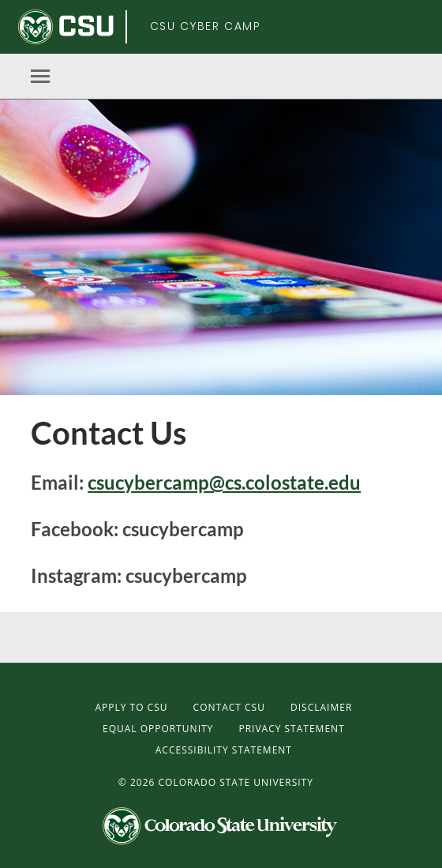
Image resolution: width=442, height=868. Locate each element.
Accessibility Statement (224, 750)
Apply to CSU (131, 707)
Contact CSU (229, 707)
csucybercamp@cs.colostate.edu (224, 482)
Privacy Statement (291, 729)
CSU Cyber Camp (206, 26)
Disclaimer (321, 707)
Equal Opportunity (158, 729)
